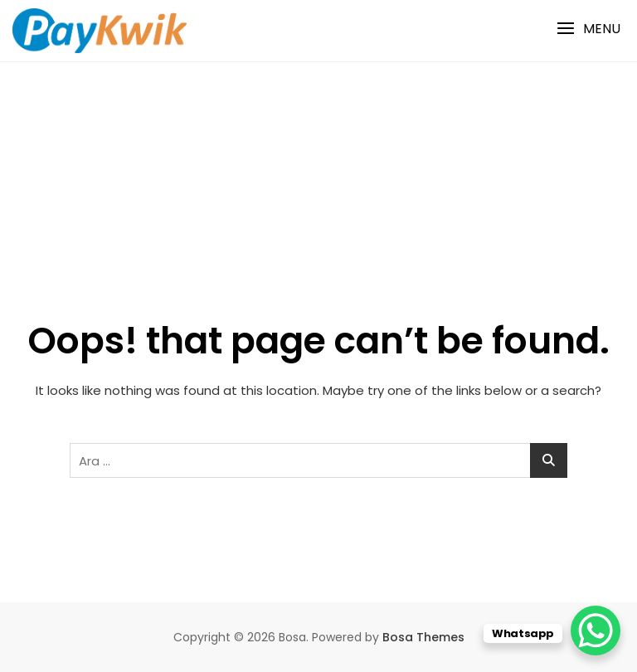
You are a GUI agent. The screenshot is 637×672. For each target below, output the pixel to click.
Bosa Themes (423, 637)
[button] (588, 29)
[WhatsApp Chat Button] (596, 631)
